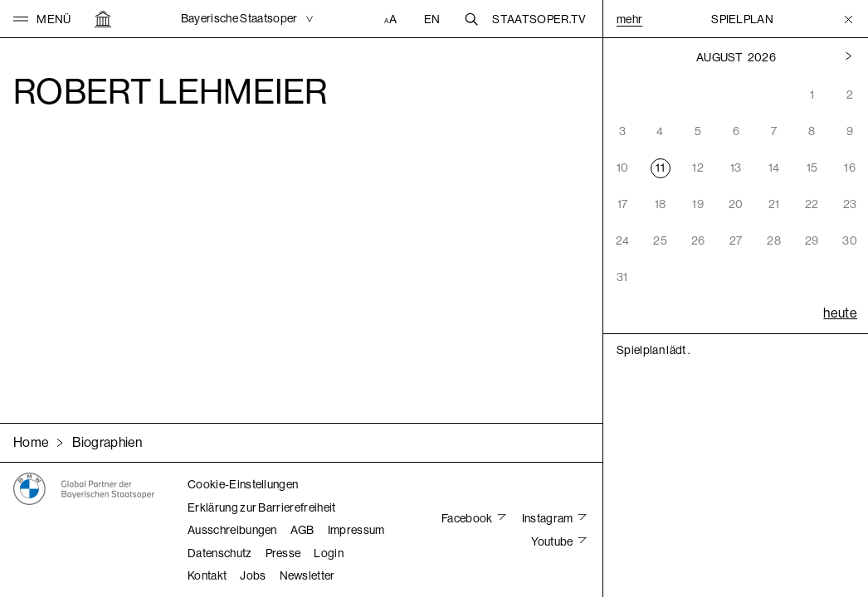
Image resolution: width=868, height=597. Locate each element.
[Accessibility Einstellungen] (393, 19)
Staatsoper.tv (539, 19)
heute (840, 313)
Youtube (553, 541)
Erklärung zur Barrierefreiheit (262, 507)
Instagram (549, 518)
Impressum (356, 530)
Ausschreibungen (232, 530)
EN (432, 19)
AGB (302, 530)
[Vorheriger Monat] (848, 57)
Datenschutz (220, 553)
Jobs (253, 575)
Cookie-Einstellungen (243, 484)
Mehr (629, 19)
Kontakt (207, 575)
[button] (42, 19)
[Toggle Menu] (848, 19)
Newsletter (307, 575)
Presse (283, 553)
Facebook (468, 518)
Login (329, 553)
